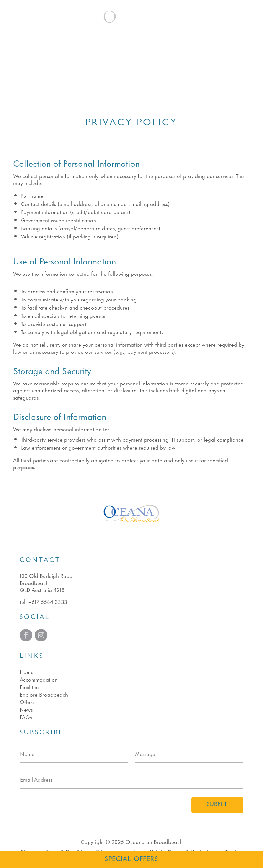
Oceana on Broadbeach (154, 841)
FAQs (26, 717)
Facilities (29, 687)
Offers (27, 702)
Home (27, 672)
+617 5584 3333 (48, 601)
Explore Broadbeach (44, 694)
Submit (217, 805)
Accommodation (39, 679)
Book (234, 18)
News (26, 709)
